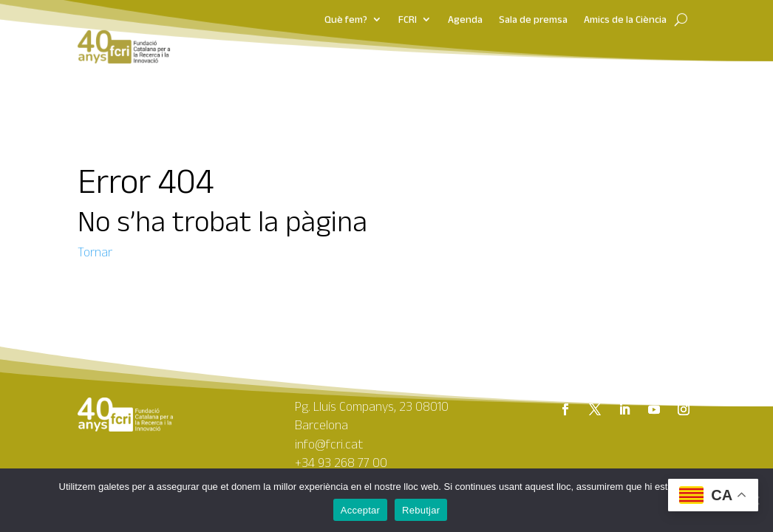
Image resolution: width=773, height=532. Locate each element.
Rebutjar (421, 510)
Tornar (95, 252)
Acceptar (360, 510)
